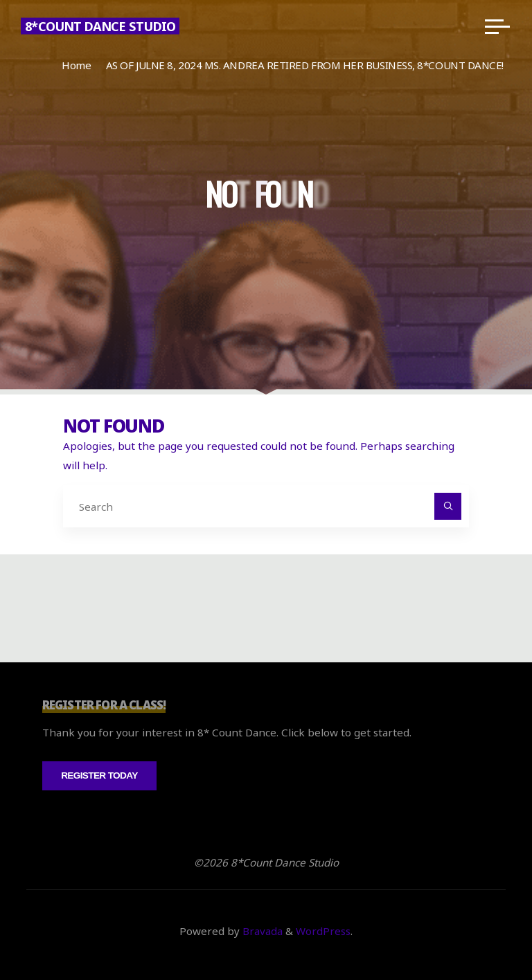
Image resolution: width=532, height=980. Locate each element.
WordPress (323, 931)
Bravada (261, 931)
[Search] (448, 507)
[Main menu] (497, 26)
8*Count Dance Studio (100, 26)
